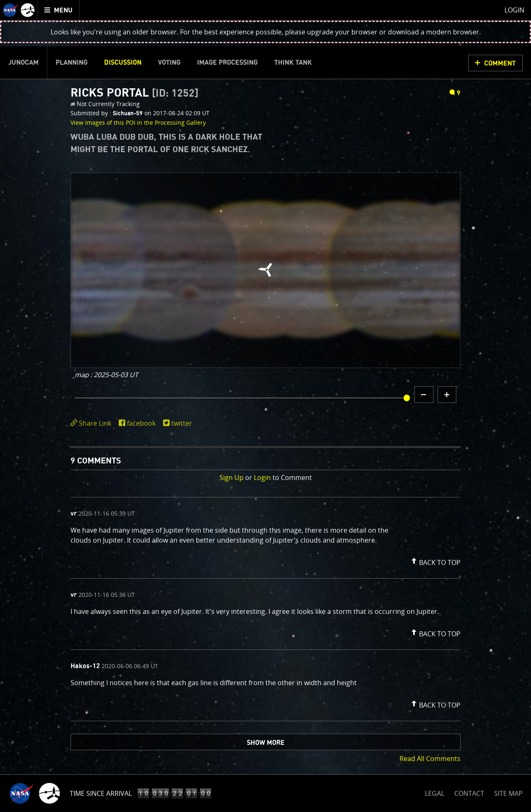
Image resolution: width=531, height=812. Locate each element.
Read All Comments (430, 759)
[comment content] (265, 536)
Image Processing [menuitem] (227, 63)
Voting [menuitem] (169, 63)
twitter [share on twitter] (182, 423)
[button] (435, 561)
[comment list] (265, 609)
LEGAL (435, 792)
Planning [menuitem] (72, 63)
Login (262, 478)
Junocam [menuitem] (23, 63)
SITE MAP (508, 793)
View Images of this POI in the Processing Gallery (138, 122)
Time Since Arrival (101, 793)
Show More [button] (266, 743)
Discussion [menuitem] (123, 63)
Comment (500, 63)
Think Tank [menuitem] (293, 63)
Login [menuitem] (514, 10)
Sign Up (231, 478)
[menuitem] (59, 10)
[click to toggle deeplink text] (93, 423)
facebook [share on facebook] (141, 423)
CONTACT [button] (469, 793)
